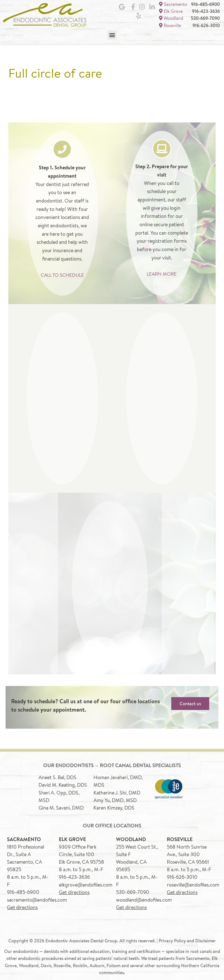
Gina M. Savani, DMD (61, 806)
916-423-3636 (206, 11)
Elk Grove (171, 11)
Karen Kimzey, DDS (114, 806)
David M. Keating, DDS (63, 783)
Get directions (22, 905)
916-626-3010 (206, 24)
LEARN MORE (162, 273)
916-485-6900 (205, 4)
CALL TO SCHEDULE (62, 274)
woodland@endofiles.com (144, 897)
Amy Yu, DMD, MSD (115, 798)
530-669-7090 (205, 18)
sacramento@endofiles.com (37, 897)
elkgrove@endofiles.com (86, 882)
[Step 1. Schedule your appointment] (62, 148)
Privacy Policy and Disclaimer (187, 938)
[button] (112, 34)
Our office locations (112, 824)
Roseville (170, 24)
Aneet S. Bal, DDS (57, 776)
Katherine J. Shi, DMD (117, 791)
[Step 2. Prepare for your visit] (162, 148)
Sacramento (173, 4)
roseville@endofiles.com (193, 882)
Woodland (171, 17)
